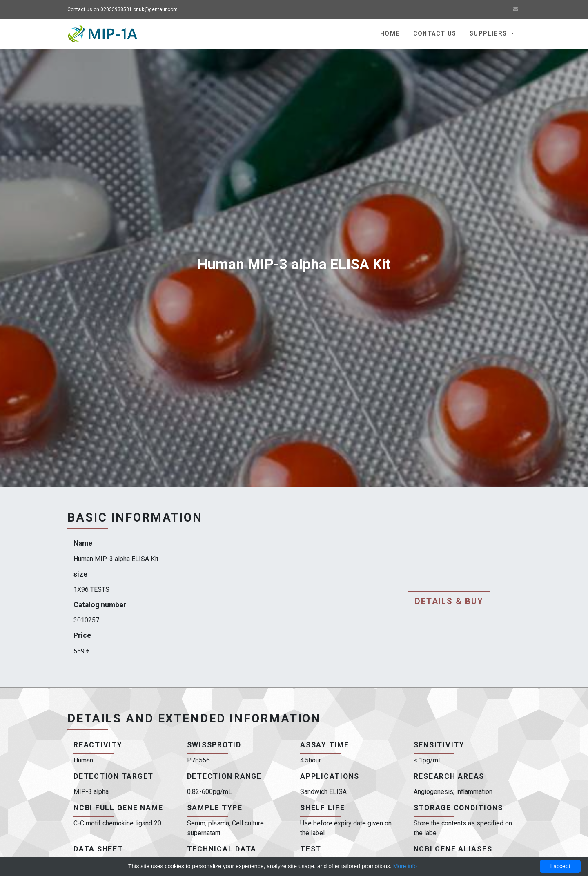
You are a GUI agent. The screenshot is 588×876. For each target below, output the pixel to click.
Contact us (435, 34)
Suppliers (489, 34)
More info (405, 866)
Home (390, 34)
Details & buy (449, 601)
